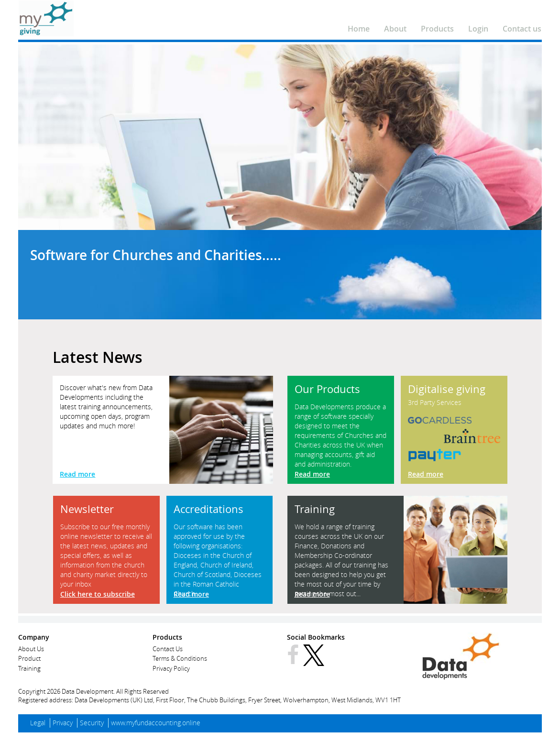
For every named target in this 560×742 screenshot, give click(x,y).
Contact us (522, 29)
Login (478, 29)
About (395, 29)
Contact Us (168, 649)
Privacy (63, 723)
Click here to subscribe (98, 594)
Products (437, 29)
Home (359, 29)
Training (29, 668)
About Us (31, 649)
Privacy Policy (171, 668)
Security (92, 723)
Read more (77, 474)
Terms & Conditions (180, 658)
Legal (38, 723)
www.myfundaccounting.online (156, 723)
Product (29, 658)
